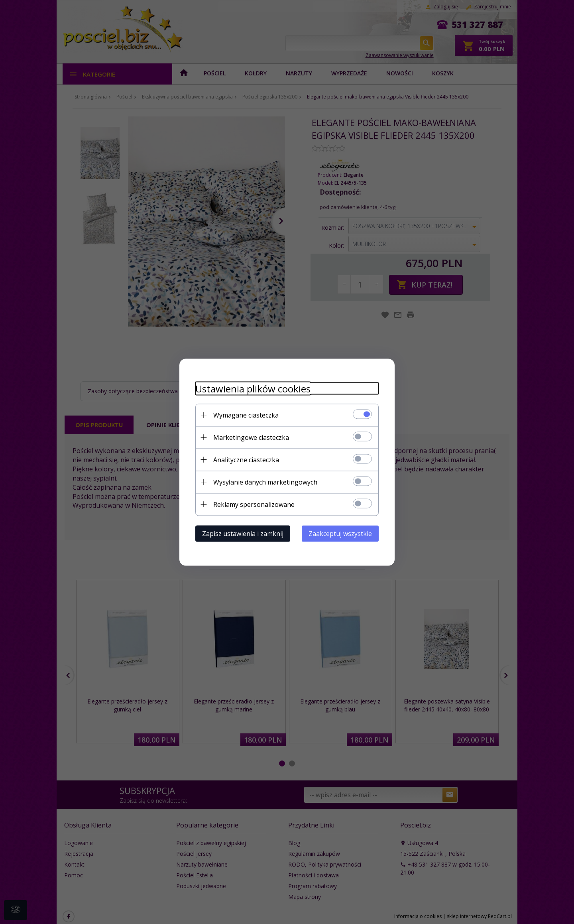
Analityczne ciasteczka (246, 459)
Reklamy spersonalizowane (254, 504)
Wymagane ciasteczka (246, 415)
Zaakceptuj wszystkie (340, 533)
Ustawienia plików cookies (253, 388)
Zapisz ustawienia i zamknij (243, 533)
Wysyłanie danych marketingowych (265, 482)
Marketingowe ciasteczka (251, 437)
